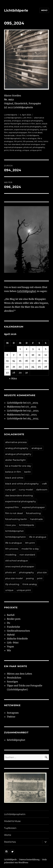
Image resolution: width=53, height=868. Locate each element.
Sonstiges (12, 682)
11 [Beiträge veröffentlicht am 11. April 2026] (39, 355)
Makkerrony (14, 407)
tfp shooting (12, 584)
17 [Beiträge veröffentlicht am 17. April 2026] (33, 361)
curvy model (26, 490)
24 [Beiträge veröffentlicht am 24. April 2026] (33, 367)
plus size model (14, 578)
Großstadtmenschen (18, 631)
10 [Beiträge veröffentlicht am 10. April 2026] (33, 355)
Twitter (11, 717)
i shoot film (20, 135)
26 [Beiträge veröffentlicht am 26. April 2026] (46, 367)
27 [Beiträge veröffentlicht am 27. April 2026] (7, 373)
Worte (8, 835)
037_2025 (33, 411)
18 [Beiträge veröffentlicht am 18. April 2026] (39, 361)
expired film (12, 507)
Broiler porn (14, 619)
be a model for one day (18, 466)
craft (44, 127)
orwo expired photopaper (20, 567)
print (6, 150)
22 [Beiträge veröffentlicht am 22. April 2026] (20, 367)
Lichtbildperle (16, 10)
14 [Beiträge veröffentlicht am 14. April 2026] (14, 361)
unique (26, 150)
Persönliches (14, 678)
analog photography (17, 448)
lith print (18, 141)
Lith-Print (27, 118)
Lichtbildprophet (27, 291)
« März (13, 378)
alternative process (16, 442)
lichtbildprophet (14, 531)
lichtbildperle (33, 135)
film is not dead (35, 132)
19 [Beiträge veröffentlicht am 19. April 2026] (46, 361)
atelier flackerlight (13, 124)
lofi (35, 141)
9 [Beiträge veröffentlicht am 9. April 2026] (26, 355)
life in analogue (29, 138)
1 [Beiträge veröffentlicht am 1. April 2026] (20, 349)
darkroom (9, 129)
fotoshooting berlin (16, 519)
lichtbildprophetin (13, 138)
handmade (9, 135)
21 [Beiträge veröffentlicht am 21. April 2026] (14, 367)
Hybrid (11, 635)
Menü (44, 10)
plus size (42, 572)
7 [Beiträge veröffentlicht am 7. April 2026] (14, 355)
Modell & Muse (12, 821)
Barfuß (11, 615)
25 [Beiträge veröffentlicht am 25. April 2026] (39, 367)
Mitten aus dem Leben (20, 674)
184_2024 (33, 418)
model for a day (30, 549)
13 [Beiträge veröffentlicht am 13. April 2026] (7, 361)
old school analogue (31, 144)
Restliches (10, 842)
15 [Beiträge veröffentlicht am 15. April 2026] (20, 361)
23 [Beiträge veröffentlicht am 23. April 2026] (26, 367)
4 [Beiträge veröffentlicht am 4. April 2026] (39, 349)
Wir (9, 650)
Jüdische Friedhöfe (17, 639)
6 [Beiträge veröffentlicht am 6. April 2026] (7, 355)
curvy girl (10, 490)
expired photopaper (18, 132)
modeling (11, 555)
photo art (28, 147)
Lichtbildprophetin (13, 118)
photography (39, 147)
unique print (36, 150)
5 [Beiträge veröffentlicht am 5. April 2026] (46, 349)
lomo (40, 141)
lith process (28, 141)
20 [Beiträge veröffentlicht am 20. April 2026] (7, 367)
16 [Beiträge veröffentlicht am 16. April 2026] (27, 361)
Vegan (10, 646)
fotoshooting (33, 513)
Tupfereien (10, 828)
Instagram (13, 713)
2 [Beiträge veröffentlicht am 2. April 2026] (27, 349)
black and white (14, 478)
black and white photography (28, 127)
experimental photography (27, 129)
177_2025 (33, 403)
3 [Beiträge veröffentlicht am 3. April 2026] (33, 349)
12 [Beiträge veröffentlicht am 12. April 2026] (46, 355)
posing (30, 578)
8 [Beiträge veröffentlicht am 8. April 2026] (20, 355)
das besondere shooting (19, 496)
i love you (11, 525)
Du (8, 623)
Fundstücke (13, 627)
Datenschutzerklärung (29, 860)
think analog (15, 150)
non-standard (14, 144)
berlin (39, 124)
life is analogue (14, 543)
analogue (16, 121)
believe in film (28, 124)
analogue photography (32, 121)
